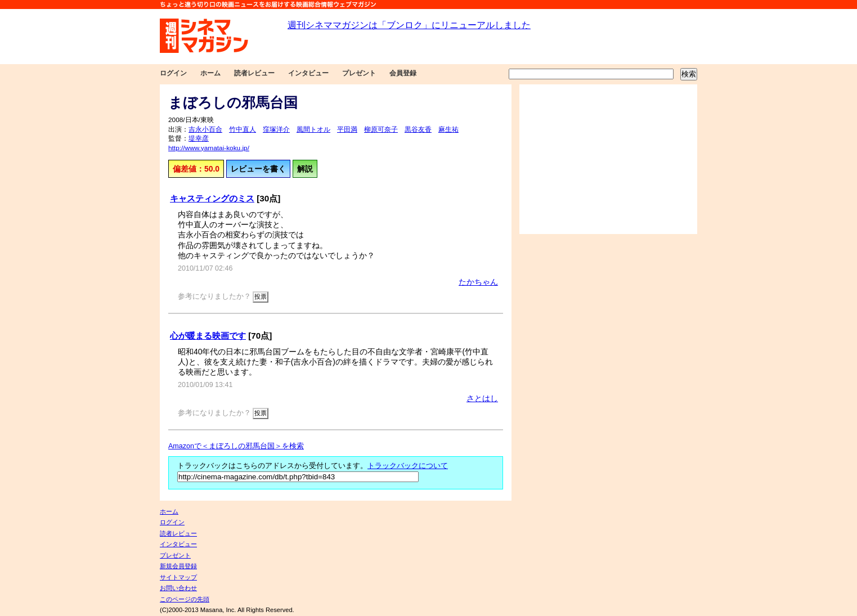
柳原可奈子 (381, 129)
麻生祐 (448, 129)
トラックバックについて (408, 466)
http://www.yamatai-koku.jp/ (209, 148)
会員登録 (403, 73)
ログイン (173, 73)
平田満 (347, 129)
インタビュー (308, 73)
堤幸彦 (199, 138)
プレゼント (359, 73)
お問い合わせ (178, 588)
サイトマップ (178, 577)
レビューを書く (258, 169)
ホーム (210, 73)
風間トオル (313, 129)
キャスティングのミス (212, 198)
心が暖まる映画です (208, 336)
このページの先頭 (185, 599)
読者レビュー (254, 73)
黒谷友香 (418, 129)
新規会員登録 (178, 566)
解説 (305, 169)
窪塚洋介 (276, 129)
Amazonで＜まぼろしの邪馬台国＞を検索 (236, 446)
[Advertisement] (608, 159)
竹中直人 (243, 129)
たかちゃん (478, 282)
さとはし (482, 398)
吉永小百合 (205, 129)
